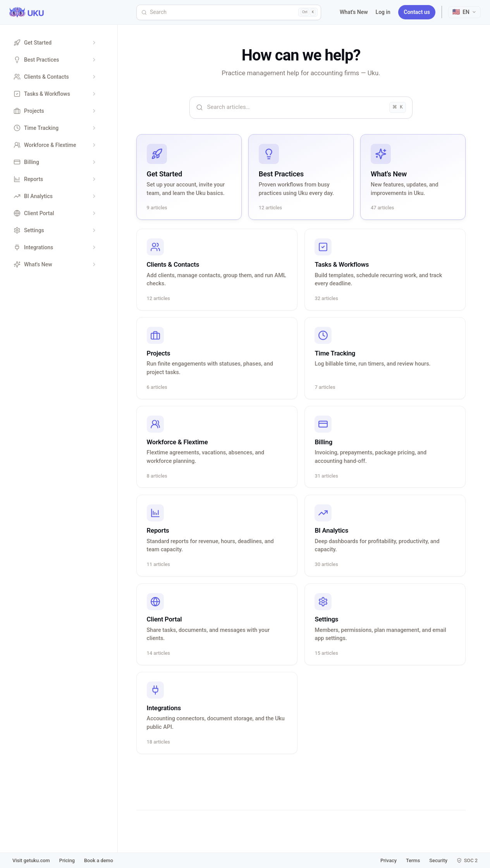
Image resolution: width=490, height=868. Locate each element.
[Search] (229, 12)
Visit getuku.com (31, 860)
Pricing (67, 860)
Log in (383, 12)
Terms (413, 860)
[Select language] (464, 12)
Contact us (417, 12)
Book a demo (99, 860)
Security (438, 860)
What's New (354, 12)
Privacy (389, 860)
